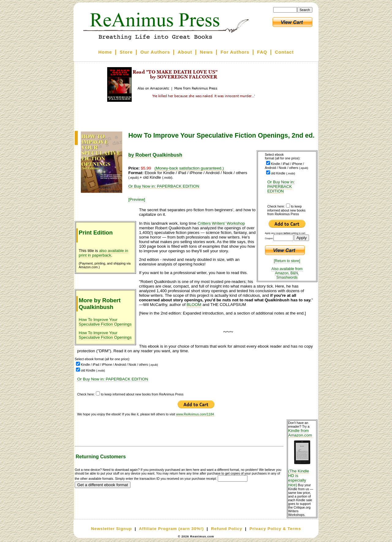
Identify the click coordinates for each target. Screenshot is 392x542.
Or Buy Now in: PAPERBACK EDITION (281, 187)
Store (126, 52)
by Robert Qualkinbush (155, 155)
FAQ (262, 52)
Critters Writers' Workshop (221, 223)
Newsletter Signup (111, 529)
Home (105, 52)
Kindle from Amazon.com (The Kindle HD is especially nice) (302, 458)
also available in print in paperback (104, 253)
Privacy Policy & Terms (275, 529)
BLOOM (194, 305)
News (206, 52)
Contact (285, 52)
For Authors (235, 52)
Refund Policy (227, 529)
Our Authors (155, 52)
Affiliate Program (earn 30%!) (171, 529)
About (185, 52)
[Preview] (137, 199)
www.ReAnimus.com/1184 (195, 414)
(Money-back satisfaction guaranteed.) (189, 168)
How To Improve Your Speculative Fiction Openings (105, 322)
